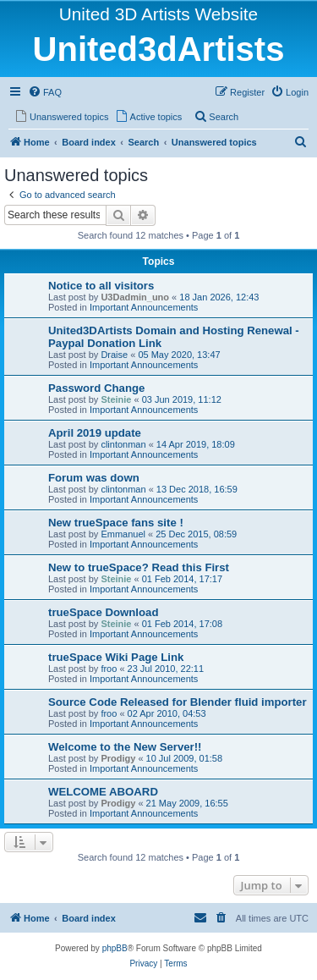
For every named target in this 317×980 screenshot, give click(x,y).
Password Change (96, 388)
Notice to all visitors (101, 286)
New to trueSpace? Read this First (139, 567)
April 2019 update (95, 433)
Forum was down (94, 478)
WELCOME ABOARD (103, 792)
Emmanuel (123, 534)
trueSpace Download (103, 612)
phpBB (115, 948)
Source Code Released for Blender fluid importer (178, 702)
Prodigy (118, 758)
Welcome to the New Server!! (125, 747)
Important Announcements (144, 307)
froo (109, 669)
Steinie (116, 399)
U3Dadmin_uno (135, 297)
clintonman (123, 444)
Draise (114, 355)
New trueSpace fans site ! (116, 523)
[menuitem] (45, 92)
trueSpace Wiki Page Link (116, 657)
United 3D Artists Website (158, 14)
